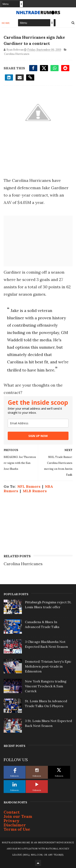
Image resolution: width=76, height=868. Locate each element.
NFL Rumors (29, 486)
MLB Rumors (35, 491)
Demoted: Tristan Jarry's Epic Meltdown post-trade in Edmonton (48, 666)
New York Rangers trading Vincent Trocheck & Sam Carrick (46, 686)
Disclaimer (15, 825)
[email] (38, 423)
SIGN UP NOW (38, 436)
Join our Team (18, 816)
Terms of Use (17, 829)
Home (6, 23)
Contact (12, 812)
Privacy (12, 821)
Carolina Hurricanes (17, 54)
